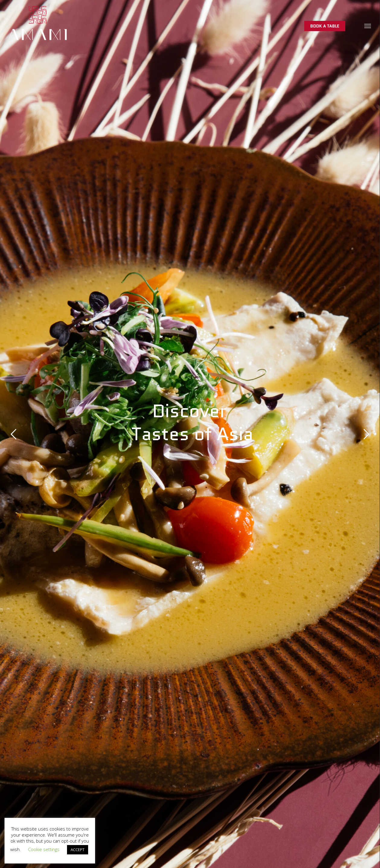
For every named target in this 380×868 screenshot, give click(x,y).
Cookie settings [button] (44, 849)
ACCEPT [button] (78, 850)
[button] (368, 26)
